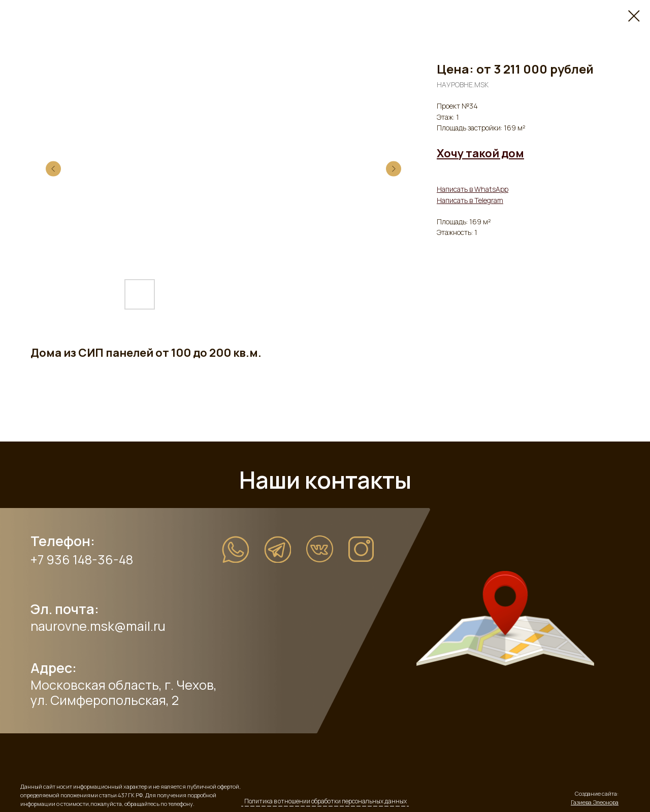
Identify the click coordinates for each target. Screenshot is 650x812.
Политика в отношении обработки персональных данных (326, 801)
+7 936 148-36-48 (82, 560)
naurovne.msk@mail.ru (98, 626)
